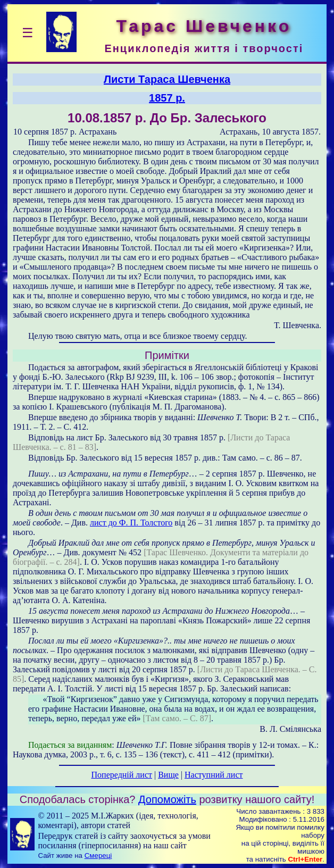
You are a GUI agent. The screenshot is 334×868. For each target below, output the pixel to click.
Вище (168, 775)
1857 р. (167, 98)
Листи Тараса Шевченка (167, 79)
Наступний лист (214, 775)
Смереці (98, 856)
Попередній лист (122, 775)
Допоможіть (167, 799)
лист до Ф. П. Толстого (131, 523)
